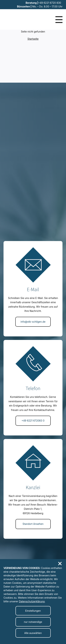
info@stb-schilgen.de (33, 322)
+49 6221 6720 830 (50, 3)
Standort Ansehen (33, 524)
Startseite (33, 39)
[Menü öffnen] (59, 20)
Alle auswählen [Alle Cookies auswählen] (33, 633)
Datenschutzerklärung (32, 601)
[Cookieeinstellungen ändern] (33, 611)
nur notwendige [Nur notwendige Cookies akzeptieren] (33, 622)
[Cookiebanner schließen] (61, 564)
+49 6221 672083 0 (33, 421)
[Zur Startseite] (22, 20)
